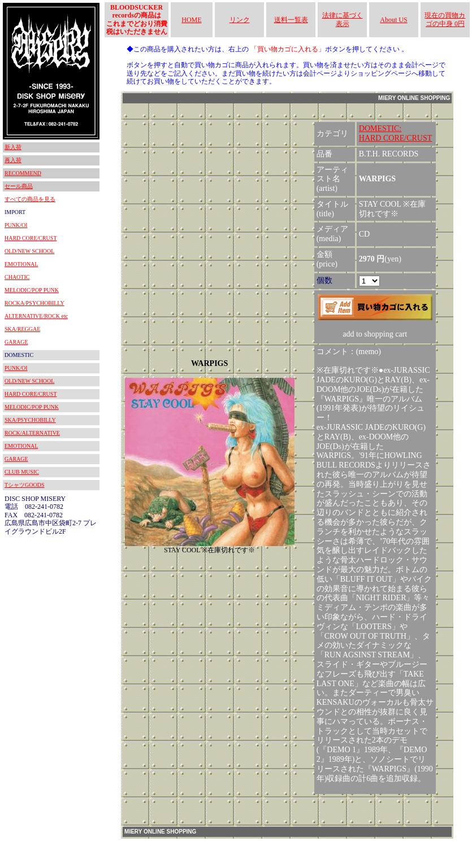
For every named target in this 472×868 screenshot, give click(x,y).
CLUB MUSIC (22, 472)
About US (393, 20)
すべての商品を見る (30, 199)
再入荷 (13, 160)
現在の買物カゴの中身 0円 (445, 19)
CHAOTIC (17, 277)
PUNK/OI (16, 225)
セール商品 (19, 186)
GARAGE (16, 342)
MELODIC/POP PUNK (32, 290)
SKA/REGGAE (22, 329)
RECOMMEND (23, 173)
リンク (240, 20)
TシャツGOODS (25, 485)
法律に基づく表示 (343, 19)
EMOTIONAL (21, 264)
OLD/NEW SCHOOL (29, 251)
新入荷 (13, 147)
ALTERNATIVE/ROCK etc (36, 316)
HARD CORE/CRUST (31, 238)
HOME (191, 20)
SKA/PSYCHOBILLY (30, 420)
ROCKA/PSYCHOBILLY (34, 303)
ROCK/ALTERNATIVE (32, 433)
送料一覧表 (291, 20)
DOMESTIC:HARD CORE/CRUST (396, 133)
